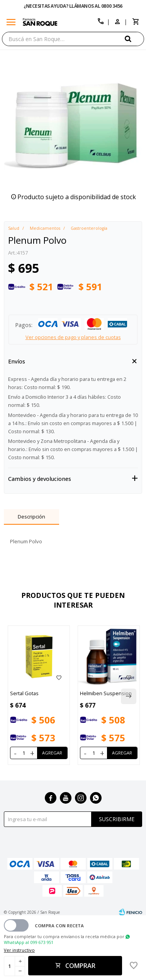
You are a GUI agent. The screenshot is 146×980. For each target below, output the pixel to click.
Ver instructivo (19, 950)
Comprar (80, 966)
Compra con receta (59, 926)
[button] (134, 39)
